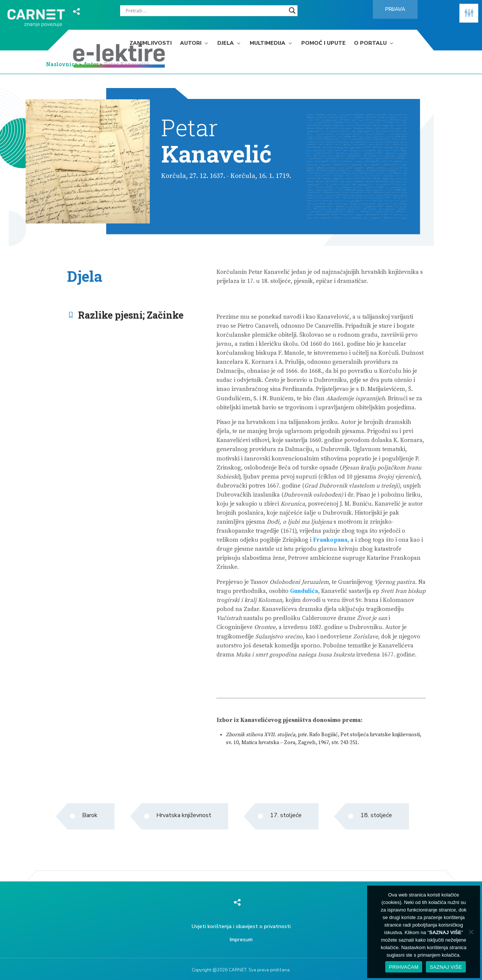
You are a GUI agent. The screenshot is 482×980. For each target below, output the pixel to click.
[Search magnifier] (292, 11)
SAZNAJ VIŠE (446, 967)
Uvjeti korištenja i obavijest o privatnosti (241, 926)
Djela (226, 43)
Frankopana (330, 540)
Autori (191, 43)
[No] (471, 932)
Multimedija (268, 43)
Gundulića (304, 591)
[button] (469, 13)
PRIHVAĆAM (404, 967)
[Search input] (205, 11)
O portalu (370, 43)
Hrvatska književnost (184, 815)
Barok (90, 815)
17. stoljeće (286, 815)
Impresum (241, 940)
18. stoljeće (376, 815)
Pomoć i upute (323, 43)
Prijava (395, 9)
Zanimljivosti (151, 43)
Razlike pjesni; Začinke (131, 315)
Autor (92, 64)
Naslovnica (62, 64)
